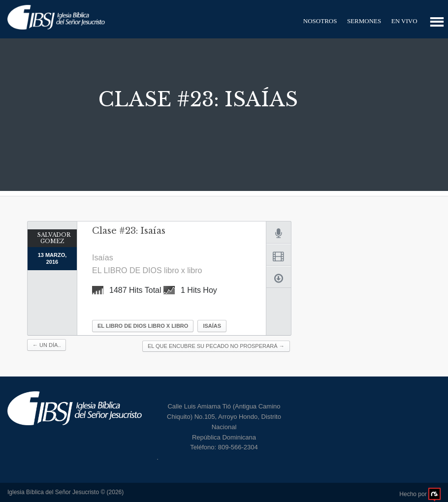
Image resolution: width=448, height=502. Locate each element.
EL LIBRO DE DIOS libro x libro (143, 326)
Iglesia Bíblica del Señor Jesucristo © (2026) (65, 492)
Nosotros (320, 21)
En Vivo (404, 21)
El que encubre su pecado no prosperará (216, 346)
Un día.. (47, 345)
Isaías (212, 326)
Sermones (364, 21)
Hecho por (420, 494)
